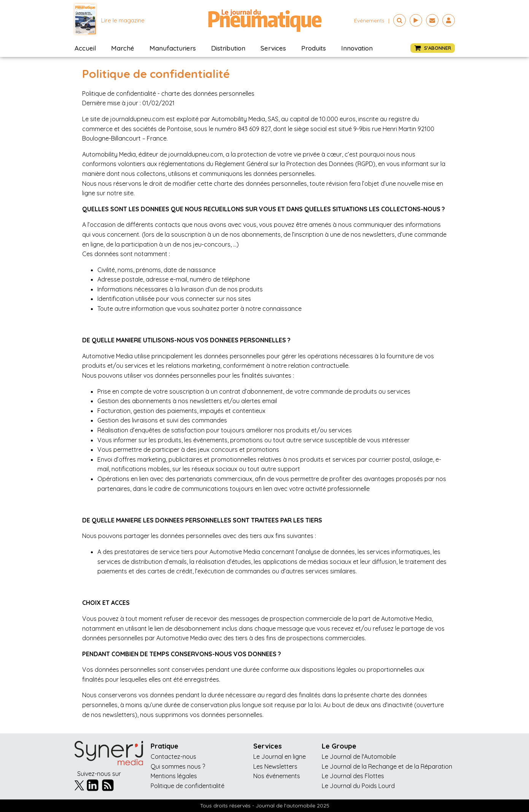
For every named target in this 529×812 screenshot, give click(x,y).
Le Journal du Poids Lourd (358, 786)
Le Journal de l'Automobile (359, 757)
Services (273, 48)
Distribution (228, 48)
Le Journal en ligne (280, 757)
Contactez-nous (173, 757)
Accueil (85, 48)
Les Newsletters (275, 766)
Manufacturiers (173, 48)
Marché (123, 48)
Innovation (357, 48)
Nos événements (277, 776)
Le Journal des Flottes (353, 776)
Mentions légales (174, 776)
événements (369, 21)
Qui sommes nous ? (178, 766)
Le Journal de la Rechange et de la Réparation (387, 766)
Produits (314, 48)
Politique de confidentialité (187, 786)
